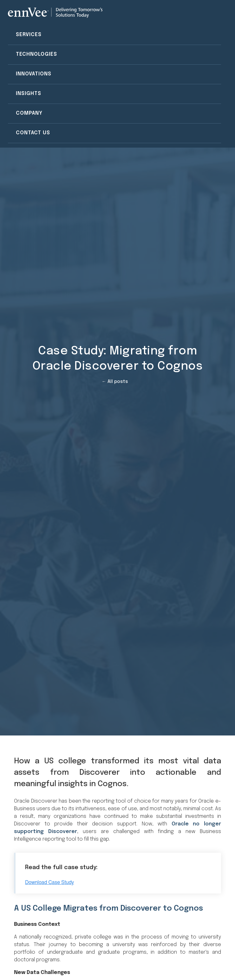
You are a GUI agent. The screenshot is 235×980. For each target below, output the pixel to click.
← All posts (115, 382)
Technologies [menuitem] (36, 54)
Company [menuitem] (29, 113)
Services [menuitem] (29, 35)
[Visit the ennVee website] (55, 13)
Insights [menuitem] (29, 94)
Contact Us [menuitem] (33, 133)
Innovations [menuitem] (34, 74)
